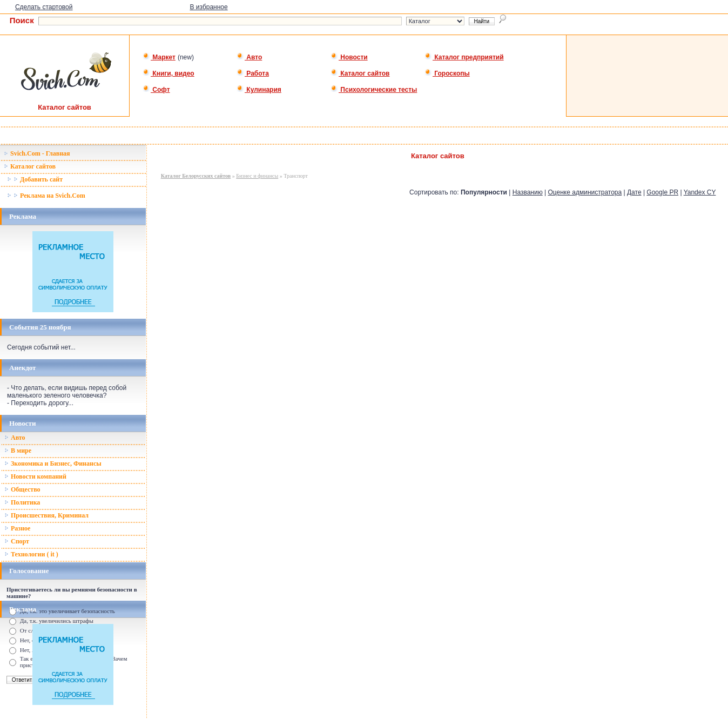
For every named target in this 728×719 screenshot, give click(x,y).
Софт (156, 90)
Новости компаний (35, 476)
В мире (18, 451)
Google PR (662, 192)
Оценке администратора (585, 192)
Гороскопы (447, 73)
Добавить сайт (35, 179)
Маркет (159, 57)
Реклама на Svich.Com (46, 196)
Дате (634, 192)
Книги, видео (168, 73)
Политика (22, 502)
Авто (249, 57)
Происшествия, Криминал (46, 515)
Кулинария (259, 90)
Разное (17, 528)
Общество (22, 489)
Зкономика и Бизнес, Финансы (53, 463)
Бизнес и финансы (257, 176)
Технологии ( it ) (31, 554)
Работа (253, 73)
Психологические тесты (374, 90)
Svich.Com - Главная (37, 153)
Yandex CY (700, 192)
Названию (528, 192)
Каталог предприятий (464, 57)
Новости (349, 57)
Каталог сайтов (360, 73)
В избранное (208, 7)
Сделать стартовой (44, 7)
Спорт (17, 541)
